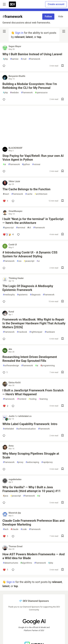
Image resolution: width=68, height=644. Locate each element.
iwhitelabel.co (25, 416)
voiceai (36, 164)
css (19, 261)
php (5, 59)
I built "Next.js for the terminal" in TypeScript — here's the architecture (33, 221)
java (6, 496)
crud (24, 59)
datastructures (11, 563)
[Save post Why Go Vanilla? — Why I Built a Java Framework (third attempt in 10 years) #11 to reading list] (62, 503)
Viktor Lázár (14, 181)
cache (29, 194)
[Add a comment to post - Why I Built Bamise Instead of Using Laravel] (5, 66)
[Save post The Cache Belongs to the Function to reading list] (62, 201)
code (24, 529)
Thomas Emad (15, 546)
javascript (29, 261)
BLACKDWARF (16, 148)
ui (38, 261)
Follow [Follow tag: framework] (48, 16)
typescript (8, 228)
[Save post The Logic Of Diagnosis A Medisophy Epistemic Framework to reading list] (62, 302)
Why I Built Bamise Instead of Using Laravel (32, 54)
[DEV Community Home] (12, 4)
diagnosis (35, 295)
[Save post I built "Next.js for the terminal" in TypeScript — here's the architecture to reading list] (62, 235)
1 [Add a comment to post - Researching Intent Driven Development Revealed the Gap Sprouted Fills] (5, 372)
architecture (41, 194)
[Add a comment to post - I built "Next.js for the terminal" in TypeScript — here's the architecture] (8, 234)
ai (4, 164)
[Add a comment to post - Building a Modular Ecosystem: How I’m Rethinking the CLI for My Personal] (5, 99)
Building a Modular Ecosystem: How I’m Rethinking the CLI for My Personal (30, 86)
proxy (20, 462)
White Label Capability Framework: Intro (30, 424)
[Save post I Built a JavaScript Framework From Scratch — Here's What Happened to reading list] (62, 406)
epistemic (22, 295)
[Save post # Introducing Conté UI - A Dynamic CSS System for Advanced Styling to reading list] (62, 268)
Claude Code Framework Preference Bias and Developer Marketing (33, 523)
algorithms (26, 563)
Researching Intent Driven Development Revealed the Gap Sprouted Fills (30, 359)
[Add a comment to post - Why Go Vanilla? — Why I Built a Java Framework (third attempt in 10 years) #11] (5, 503)
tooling (32, 399)
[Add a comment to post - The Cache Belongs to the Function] (5, 201)
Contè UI (13, 245)
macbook (22, 332)
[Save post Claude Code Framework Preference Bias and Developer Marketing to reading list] (62, 536)
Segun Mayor (15, 46)
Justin (12, 416)
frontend (22, 399)
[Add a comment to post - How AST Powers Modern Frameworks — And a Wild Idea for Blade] (5, 570)
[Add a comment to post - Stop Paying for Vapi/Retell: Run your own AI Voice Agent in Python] (5, 171)
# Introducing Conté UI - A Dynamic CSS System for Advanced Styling (30, 254)
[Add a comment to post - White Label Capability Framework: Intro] (5, 436)
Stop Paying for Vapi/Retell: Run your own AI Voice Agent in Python (33, 158)
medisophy (9, 295)
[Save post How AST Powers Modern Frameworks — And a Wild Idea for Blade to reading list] (62, 570)
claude (15, 529)
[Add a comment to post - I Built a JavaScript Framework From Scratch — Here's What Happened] (5, 406)
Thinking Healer (16, 278)
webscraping (32, 462)
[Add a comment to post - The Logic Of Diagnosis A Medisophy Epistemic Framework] (5, 302)
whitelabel (8, 429)
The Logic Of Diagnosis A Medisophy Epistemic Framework (28, 288)
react (6, 194)
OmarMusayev (15, 211)
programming (48, 366)
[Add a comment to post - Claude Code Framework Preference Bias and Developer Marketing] (5, 536)
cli (29, 228)
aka (10, 349)
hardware (50, 332)
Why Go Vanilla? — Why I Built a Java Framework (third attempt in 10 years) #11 (32, 489)
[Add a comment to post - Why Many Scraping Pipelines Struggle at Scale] (5, 469)
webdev (14, 93)
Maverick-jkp (15, 513)
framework (34, 59)
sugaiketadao (15, 479)
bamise (14, 59)
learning (43, 399)
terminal (21, 228)
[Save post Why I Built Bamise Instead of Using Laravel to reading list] (62, 66)
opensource (41, 93)
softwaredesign (11, 366)
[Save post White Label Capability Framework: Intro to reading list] (62, 436)
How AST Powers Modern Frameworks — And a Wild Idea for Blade (34, 556)
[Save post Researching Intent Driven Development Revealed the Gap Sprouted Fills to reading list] (62, 372)
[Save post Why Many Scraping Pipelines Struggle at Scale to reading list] (62, 469)
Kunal (11, 312)
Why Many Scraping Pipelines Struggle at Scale (31, 455)
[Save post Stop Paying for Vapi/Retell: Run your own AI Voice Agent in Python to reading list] (62, 171)
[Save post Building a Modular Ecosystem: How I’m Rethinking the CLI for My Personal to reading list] (62, 100)
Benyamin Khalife (17, 76)
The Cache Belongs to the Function (26, 189)
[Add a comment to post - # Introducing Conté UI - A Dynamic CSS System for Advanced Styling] (5, 268)
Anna (11, 446)
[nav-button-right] (64, 31)
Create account (56, 4)
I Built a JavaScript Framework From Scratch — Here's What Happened (33, 392)
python (26, 164)
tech (6, 529)
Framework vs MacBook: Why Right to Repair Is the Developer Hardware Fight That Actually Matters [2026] (34, 323)
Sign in (19, 33)
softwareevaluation (26, 429)
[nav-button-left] (4, 31)
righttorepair (36, 332)
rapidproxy (47, 462)
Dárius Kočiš (15, 383)
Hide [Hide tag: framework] (61, 16)
